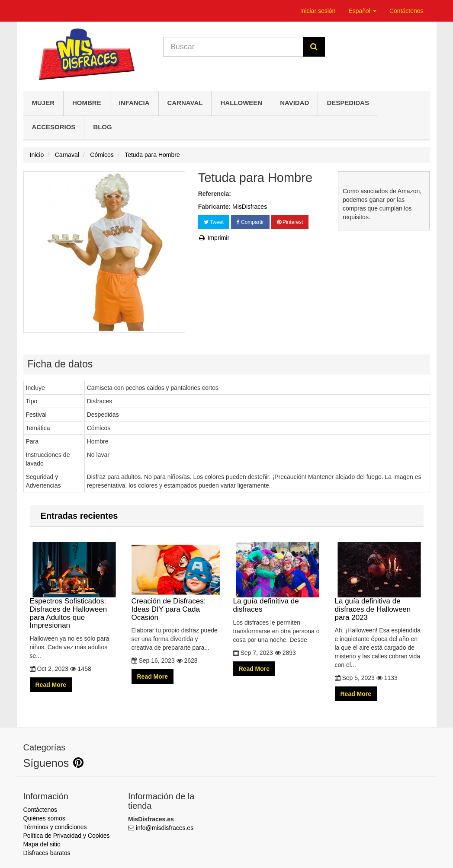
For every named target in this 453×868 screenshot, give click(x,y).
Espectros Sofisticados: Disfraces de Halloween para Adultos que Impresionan (74, 586)
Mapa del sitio (42, 844)
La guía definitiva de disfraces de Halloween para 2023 (379, 582)
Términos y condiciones (55, 827)
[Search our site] (233, 47)
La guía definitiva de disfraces (278, 578)
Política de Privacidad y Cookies (67, 836)
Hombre (87, 103)
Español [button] (362, 11)
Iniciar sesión (318, 11)
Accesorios (54, 127)
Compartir (250, 222)
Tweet (214, 222)
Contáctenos (406, 11)
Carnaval (185, 103)
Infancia (134, 103)
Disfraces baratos (47, 853)
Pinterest (290, 222)
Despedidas (348, 103)
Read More (51, 685)
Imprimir (214, 238)
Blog (102, 127)
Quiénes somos (44, 818)
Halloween (241, 103)
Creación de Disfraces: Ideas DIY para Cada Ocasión (176, 582)
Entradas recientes (79, 516)
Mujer (43, 103)
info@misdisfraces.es (165, 828)
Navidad (294, 103)
